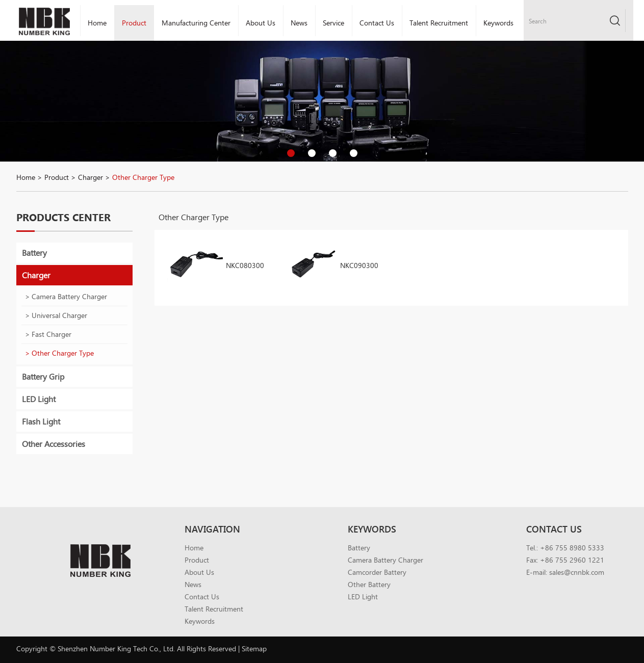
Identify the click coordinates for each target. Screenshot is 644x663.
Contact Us (377, 23)
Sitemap (254, 648)
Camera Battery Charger (69, 296)
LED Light (39, 399)
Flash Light (41, 421)
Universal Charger (59, 315)
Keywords (498, 23)
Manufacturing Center (196, 23)
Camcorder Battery (377, 572)
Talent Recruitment (439, 23)
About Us (261, 23)
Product (134, 23)
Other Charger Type (143, 177)
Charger (91, 177)
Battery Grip (43, 376)
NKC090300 (359, 265)
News (299, 23)
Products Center (63, 217)
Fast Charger (51, 334)
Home (97, 23)
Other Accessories (54, 444)
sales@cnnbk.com (577, 572)
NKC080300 (245, 265)
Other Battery (369, 584)
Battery (34, 253)
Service (333, 23)
